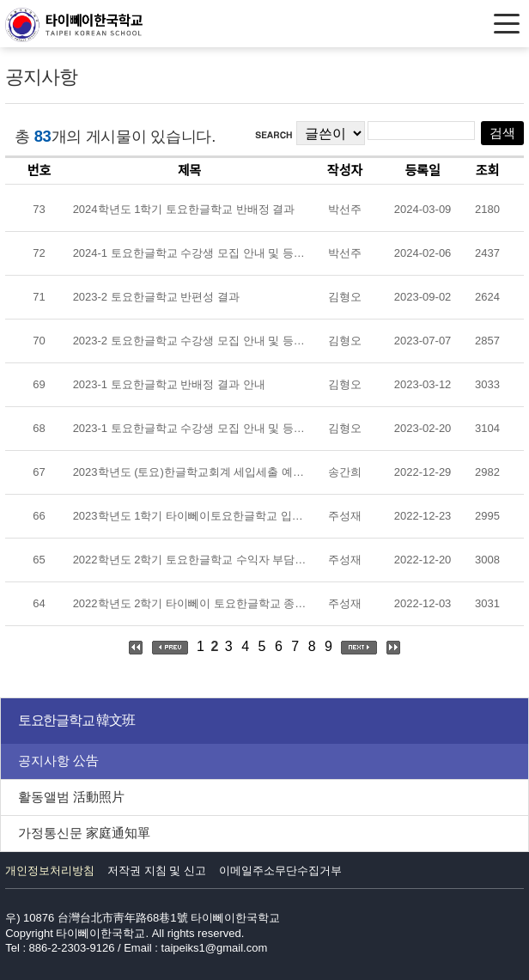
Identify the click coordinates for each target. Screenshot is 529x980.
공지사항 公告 (58, 761)
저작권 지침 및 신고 (157, 870)
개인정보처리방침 (50, 870)
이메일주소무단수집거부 (280, 870)
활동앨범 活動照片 (71, 797)
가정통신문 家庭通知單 (84, 833)
